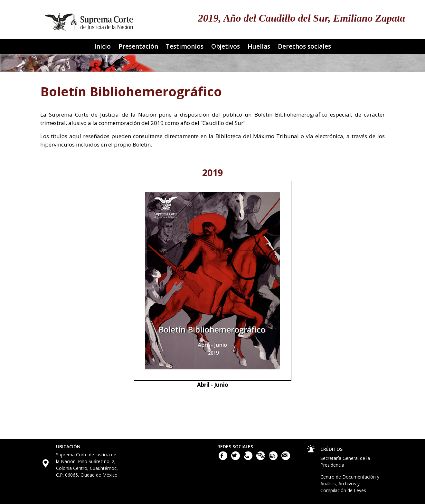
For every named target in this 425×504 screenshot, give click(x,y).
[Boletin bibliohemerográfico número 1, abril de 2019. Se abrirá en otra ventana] (213, 280)
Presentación (138, 46)
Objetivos (226, 46)
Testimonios (185, 46)
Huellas (259, 46)
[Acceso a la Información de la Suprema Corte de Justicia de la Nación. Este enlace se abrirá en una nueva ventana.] (274, 458)
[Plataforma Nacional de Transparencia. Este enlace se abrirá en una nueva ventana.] (261, 458)
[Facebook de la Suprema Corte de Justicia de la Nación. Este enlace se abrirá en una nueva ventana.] (224, 458)
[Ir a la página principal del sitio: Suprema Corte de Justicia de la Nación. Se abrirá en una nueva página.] (89, 20)
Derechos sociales (304, 46)
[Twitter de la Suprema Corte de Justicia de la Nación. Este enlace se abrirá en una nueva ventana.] (236, 458)
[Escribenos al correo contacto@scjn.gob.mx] (286, 458)
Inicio (103, 46)
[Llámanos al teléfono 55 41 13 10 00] (249, 458)
